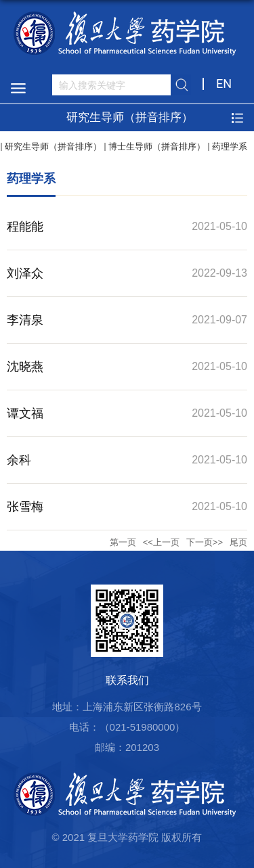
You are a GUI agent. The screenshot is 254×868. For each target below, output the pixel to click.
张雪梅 (25, 507)
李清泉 (25, 320)
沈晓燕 (25, 367)
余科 (19, 460)
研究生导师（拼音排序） (53, 146)
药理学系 (230, 146)
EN (224, 84)
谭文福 (25, 413)
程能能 (25, 227)
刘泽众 (25, 273)
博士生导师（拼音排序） (157, 146)
